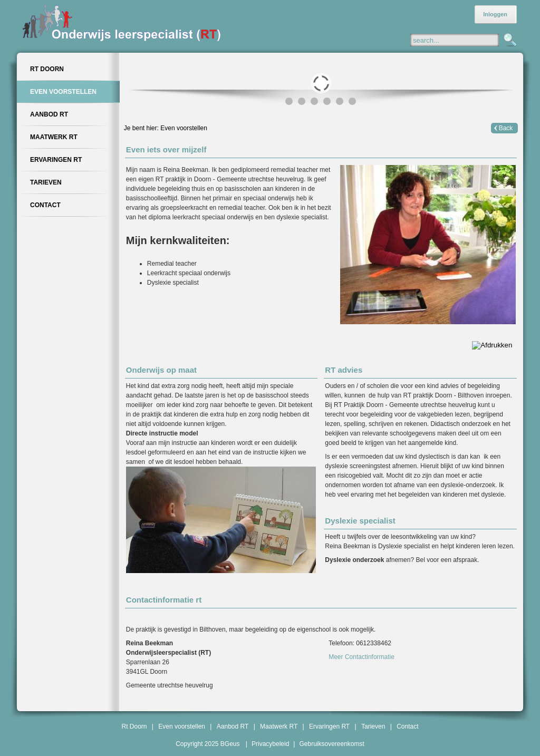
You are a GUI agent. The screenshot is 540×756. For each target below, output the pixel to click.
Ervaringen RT (329, 726)
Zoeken (509, 41)
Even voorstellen (184, 128)
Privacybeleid (270, 744)
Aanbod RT (233, 726)
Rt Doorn (134, 726)
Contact (407, 726)
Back (506, 128)
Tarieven (373, 726)
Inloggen (495, 14)
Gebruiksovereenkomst (331, 744)
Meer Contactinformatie (361, 657)
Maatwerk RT (279, 726)
